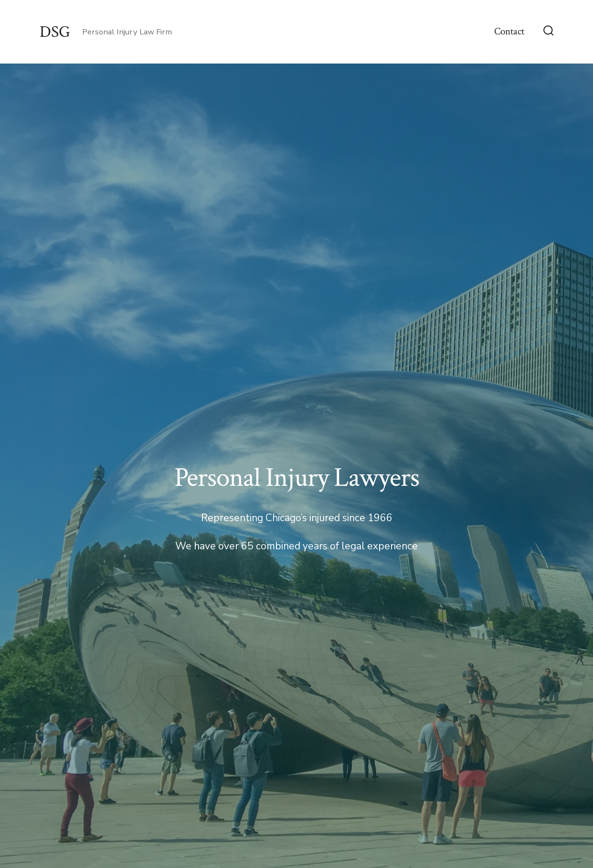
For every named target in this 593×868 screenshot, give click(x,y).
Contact (509, 31)
